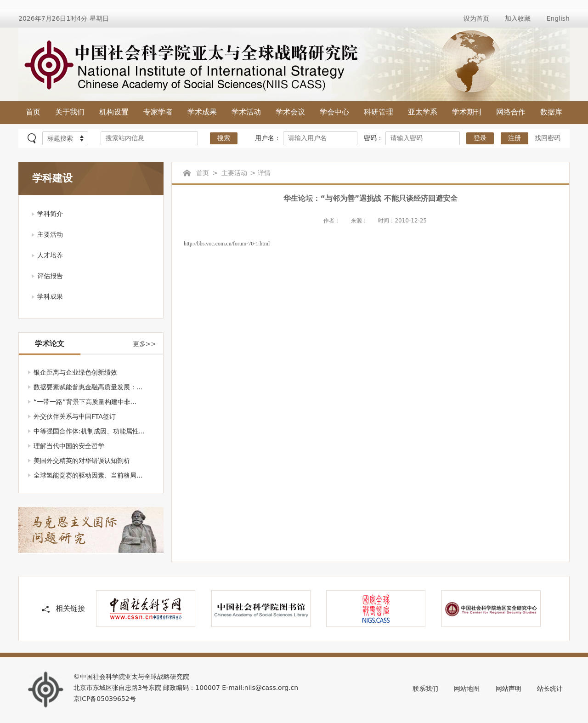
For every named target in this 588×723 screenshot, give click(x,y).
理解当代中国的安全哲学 (69, 446)
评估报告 (50, 276)
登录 (480, 138)
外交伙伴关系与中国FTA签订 (75, 416)
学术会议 (290, 112)
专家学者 (158, 112)
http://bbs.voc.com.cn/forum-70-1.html (227, 244)
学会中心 (334, 112)
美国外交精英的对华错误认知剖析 (82, 461)
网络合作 (511, 112)
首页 (33, 112)
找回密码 (548, 138)
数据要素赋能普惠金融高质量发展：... (88, 387)
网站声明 (509, 689)
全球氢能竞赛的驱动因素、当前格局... (88, 475)
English (558, 18)
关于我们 (70, 112)
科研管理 (379, 112)
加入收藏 (518, 18)
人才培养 (50, 255)
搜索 (224, 138)
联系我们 (425, 689)
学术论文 (50, 344)
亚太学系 (423, 112)
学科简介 (50, 214)
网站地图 (467, 689)
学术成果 (202, 112)
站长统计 (550, 689)
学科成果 (50, 296)
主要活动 (50, 234)
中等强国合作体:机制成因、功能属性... (89, 431)
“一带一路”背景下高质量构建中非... (85, 402)
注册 (514, 138)
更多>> (144, 344)
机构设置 (114, 112)
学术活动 (246, 112)
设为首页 (476, 18)
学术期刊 (467, 112)
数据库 (551, 112)
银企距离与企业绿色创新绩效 (75, 372)
